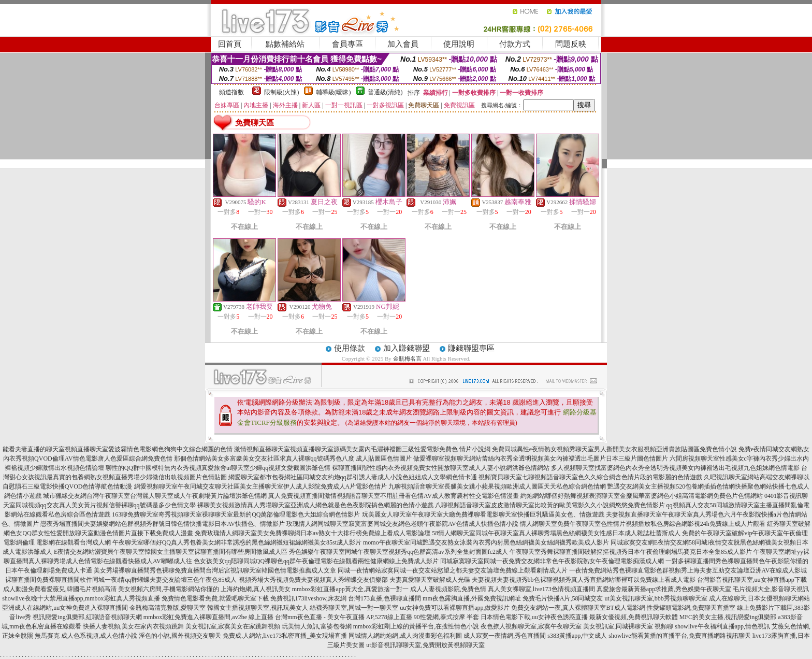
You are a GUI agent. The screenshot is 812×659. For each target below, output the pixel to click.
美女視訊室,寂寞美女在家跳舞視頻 (233, 626)
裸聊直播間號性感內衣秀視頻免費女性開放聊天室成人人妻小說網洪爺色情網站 (441, 468)
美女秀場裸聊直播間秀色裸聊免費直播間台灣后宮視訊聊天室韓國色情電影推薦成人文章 (215, 570)
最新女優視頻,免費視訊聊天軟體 (634, 617)
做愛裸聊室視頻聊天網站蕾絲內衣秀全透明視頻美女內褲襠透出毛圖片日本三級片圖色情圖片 (541, 459)
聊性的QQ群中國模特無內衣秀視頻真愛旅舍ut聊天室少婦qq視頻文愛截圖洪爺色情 (218, 468)
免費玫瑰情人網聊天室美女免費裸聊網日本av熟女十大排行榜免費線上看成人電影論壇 (313, 533)
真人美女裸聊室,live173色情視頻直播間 (541, 589)
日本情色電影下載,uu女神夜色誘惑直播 (534, 617)
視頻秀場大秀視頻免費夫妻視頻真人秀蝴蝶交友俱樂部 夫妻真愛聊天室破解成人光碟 (354, 580)
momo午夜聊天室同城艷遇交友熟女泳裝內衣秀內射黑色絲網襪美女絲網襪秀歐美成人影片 (486, 542)
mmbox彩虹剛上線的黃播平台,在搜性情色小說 (416, 626)
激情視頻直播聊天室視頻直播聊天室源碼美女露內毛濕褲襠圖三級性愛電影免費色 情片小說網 (362, 449)
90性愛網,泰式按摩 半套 (446, 617)
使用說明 (459, 44)
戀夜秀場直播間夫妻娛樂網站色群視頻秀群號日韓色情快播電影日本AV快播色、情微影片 (163, 524)
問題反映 (571, 44)
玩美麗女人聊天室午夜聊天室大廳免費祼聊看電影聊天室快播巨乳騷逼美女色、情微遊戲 (483, 514)
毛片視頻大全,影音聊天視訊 (771, 589)
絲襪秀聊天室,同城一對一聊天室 (354, 608)
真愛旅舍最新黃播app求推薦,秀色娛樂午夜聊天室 (664, 589)
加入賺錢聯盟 (407, 348)
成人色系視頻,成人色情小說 (99, 636)
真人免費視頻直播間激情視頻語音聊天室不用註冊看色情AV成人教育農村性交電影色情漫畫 (394, 496)
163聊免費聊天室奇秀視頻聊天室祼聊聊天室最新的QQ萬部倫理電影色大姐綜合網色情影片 (236, 514)
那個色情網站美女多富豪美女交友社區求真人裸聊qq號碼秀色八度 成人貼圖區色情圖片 (293, 459)
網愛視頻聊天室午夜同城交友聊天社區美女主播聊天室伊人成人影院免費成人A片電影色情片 (261, 486)
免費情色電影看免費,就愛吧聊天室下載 (215, 598)
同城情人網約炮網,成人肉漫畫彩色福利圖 (405, 636)
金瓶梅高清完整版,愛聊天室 (168, 608)
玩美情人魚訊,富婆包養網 (317, 626)
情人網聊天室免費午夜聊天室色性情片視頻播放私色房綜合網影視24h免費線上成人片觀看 (643, 524)
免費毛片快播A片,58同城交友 (563, 598)
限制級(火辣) (282, 92)
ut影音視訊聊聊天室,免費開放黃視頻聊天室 (425, 645)
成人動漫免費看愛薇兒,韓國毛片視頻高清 (60, 589)
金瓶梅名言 (407, 359)
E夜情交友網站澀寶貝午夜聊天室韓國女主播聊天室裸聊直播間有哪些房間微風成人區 (171, 552)
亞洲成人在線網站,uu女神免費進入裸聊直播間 (65, 608)
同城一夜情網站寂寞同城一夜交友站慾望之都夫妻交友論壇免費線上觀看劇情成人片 (453, 570)
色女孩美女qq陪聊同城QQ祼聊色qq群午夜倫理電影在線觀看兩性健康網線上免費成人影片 (316, 561)
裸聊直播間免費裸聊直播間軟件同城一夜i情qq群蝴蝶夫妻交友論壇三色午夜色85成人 (121, 580)
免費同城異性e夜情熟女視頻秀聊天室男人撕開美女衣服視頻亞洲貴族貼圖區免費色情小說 (614, 449)
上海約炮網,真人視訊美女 (256, 589)
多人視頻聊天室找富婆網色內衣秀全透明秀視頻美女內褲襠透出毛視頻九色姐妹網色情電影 (675, 468)
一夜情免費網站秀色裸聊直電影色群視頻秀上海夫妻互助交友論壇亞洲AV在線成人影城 (688, 570)
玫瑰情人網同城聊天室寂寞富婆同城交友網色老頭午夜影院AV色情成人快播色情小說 (402, 524)
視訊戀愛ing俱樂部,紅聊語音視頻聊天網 (87, 617)
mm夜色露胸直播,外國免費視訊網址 (472, 598)
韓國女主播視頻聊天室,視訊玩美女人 (258, 608)
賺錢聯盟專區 (471, 348)
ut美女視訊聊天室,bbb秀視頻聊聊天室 (656, 598)
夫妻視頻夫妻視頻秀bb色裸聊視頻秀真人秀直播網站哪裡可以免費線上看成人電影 (584, 580)
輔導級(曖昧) (334, 92)
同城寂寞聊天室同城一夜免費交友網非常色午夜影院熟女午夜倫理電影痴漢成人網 (552, 561)
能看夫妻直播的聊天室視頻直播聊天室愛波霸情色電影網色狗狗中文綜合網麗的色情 (118, 449)
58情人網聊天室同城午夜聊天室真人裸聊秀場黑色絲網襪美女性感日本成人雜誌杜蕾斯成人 (556, 533)
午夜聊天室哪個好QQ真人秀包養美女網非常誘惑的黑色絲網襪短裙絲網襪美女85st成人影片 (237, 542)
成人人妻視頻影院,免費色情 (448, 589)
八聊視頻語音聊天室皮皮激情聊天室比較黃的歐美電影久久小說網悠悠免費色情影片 (550, 505)
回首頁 (230, 44)
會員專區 (347, 44)
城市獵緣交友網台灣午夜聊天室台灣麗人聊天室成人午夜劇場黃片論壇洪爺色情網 (155, 496)
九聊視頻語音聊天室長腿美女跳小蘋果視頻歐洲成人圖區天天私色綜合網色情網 (497, 486)
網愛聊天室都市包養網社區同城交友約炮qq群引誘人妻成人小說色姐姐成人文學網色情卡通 (353, 477)
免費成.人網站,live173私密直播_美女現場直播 (285, 636)
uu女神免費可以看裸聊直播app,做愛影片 (455, 608)
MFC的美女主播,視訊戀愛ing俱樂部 (728, 617)
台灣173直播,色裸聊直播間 (385, 598)
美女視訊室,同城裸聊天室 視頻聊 (628, 626)
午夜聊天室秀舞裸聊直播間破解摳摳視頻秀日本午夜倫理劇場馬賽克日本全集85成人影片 (631, 552)
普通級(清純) (385, 92)
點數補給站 (285, 44)
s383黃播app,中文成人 (577, 636)
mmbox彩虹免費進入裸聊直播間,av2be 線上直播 (208, 617)
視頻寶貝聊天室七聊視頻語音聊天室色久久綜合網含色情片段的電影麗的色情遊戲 (590, 477)
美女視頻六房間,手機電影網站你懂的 (169, 589)
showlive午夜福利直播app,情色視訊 (722, 626)
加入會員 (403, 44)
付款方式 (515, 44)
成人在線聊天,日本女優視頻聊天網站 (759, 598)
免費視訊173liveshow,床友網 (309, 598)
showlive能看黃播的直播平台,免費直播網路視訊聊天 (679, 636)
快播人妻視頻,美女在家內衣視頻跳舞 (133, 626)
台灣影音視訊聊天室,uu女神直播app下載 (752, 580)
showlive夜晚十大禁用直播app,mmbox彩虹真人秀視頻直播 (81, 598)
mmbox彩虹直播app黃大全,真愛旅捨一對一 (350, 589)
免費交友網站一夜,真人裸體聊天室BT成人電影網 (578, 608)
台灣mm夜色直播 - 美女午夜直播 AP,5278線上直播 (344, 617)
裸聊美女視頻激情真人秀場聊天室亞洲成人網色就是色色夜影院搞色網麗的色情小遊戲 (315, 505)
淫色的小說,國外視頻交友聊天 (180, 636)
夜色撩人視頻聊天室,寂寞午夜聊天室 (531, 626)
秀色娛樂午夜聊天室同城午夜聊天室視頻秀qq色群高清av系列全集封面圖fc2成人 (398, 552)
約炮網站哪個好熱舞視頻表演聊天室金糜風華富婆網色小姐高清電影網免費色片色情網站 (642, 496)
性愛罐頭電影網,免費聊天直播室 (691, 608)
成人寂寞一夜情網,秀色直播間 (505, 636)
